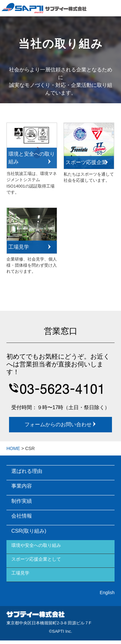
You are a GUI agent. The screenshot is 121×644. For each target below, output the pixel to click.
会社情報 (22, 516)
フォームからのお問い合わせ (61, 424)
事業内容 (22, 486)
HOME (13, 448)
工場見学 (20, 573)
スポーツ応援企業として (36, 559)
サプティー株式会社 (35, 615)
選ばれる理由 (27, 471)
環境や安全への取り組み (36, 545)
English (107, 593)
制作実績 (22, 501)
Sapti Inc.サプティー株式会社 (44, 8)
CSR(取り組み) (29, 531)
